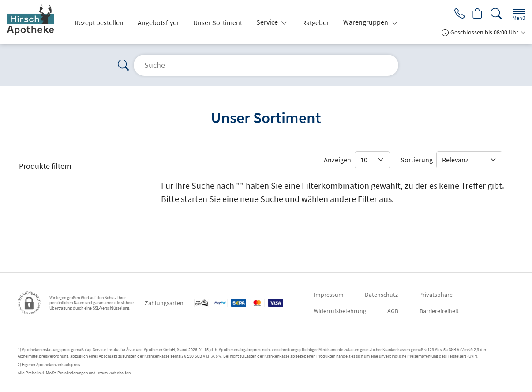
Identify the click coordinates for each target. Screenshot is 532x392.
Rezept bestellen (99, 22)
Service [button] (268, 22)
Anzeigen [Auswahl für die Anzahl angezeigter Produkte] (337, 160)
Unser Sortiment (218, 22)
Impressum (329, 295)
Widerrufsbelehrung (340, 311)
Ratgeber (316, 22)
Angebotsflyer (158, 22)
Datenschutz (381, 295)
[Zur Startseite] (35, 22)
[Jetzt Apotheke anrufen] (458, 14)
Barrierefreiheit (439, 311)
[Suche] (496, 14)
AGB (393, 311)
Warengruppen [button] (366, 22)
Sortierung (417, 160)
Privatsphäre (436, 295)
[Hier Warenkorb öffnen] (477, 14)
